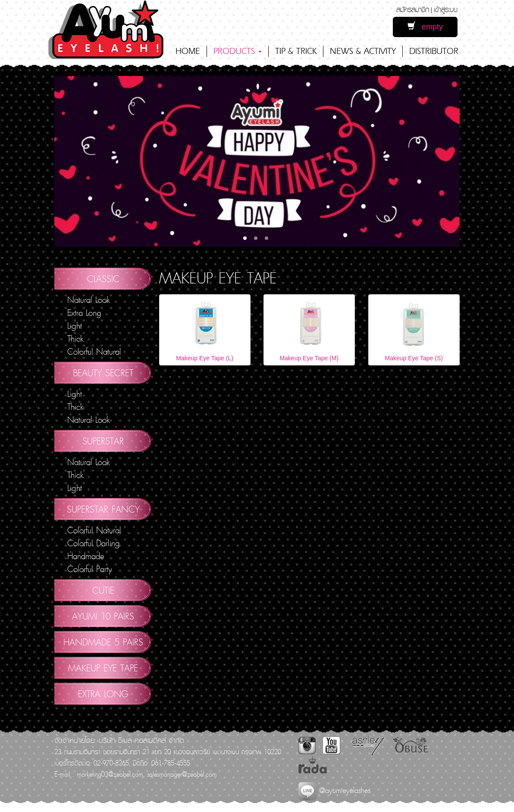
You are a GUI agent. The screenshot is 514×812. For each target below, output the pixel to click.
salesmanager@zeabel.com (182, 774)
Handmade (86, 556)
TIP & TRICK (296, 51)
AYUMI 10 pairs (103, 616)
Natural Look (89, 300)
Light (75, 326)
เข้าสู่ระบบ (446, 9)
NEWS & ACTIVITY (363, 51)
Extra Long (84, 313)
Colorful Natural (94, 352)
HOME (188, 51)
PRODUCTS (238, 51)
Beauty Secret (103, 373)
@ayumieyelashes (334, 790)
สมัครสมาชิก (413, 9)
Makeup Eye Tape (103, 668)
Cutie (103, 590)
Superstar (103, 441)
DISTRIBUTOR (434, 51)
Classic (103, 279)
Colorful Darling (94, 543)
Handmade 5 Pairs (103, 642)
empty (425, 27)
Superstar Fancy (103, 509)
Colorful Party (90, 569)
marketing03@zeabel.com (110, 774)
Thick (75, 339)
